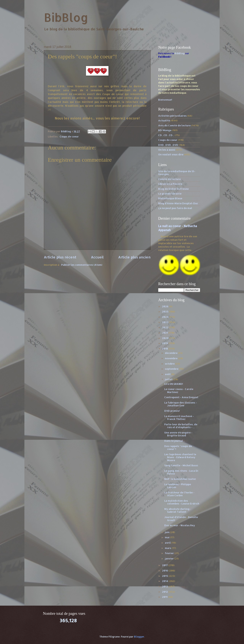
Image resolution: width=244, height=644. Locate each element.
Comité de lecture (169, 179)
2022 (165, 327)
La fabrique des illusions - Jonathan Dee (181, 404)
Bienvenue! (165, 100)
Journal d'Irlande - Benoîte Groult (181, 519)
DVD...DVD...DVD (168, 145)
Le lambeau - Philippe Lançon (178, 486)
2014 (165, 581)
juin (167, 532)
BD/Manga (165, 130)
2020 (166, 338)
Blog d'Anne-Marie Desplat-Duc (178, 203)
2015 (165, 576)
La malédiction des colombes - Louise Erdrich (182, 502)
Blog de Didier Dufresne (173, 189)
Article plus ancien (134, 257)
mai (167, 537)
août (168, 374)
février (170, 553)
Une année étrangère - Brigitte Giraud (178, 434)
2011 (165, 597)
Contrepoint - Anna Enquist (181, 397)
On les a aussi (167, 150)
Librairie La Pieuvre (170, 184)
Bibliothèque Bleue (170, 198)
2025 (166, 312)
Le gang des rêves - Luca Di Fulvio (181, 472)
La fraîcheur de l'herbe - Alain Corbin (179, 494)
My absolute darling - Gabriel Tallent (178, 510)
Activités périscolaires (172, 116)
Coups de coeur (69, 136)
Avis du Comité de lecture (174, 125)
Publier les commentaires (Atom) (82, 265)
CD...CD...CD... (166, 135)
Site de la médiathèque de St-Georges (177, 173)
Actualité (164, 120)
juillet (169, 379)
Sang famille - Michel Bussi (181, 465)
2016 (165, 571)
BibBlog (66, 17)
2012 (165, 592)
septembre (172, 369)
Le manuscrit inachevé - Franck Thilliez (179, 418)
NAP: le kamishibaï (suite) (180, 479)
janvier (170, 558)
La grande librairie (170, 194)
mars (168, 548)
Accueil (97, 257)
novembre (171, 358)
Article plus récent (60, 257)
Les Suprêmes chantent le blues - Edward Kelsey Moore (180, 457)
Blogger (139, 637)
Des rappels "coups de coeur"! (178, 447)
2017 (165, 565)
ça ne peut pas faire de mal (175, 208)
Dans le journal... (175, 441)
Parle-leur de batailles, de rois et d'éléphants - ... (181, 426)
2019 (165, 343)
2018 (165, 349)
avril (168, 543)
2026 (165, 306)
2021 (165, 333)
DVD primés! (172, 411)
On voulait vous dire (171, 154)
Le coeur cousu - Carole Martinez (179, 390)
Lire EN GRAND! (174, 384)
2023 (165, 322)
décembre (171, 353)
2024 (166, 317)
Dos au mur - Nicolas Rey (180, 525)
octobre (170, 364)
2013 (165, 586)
